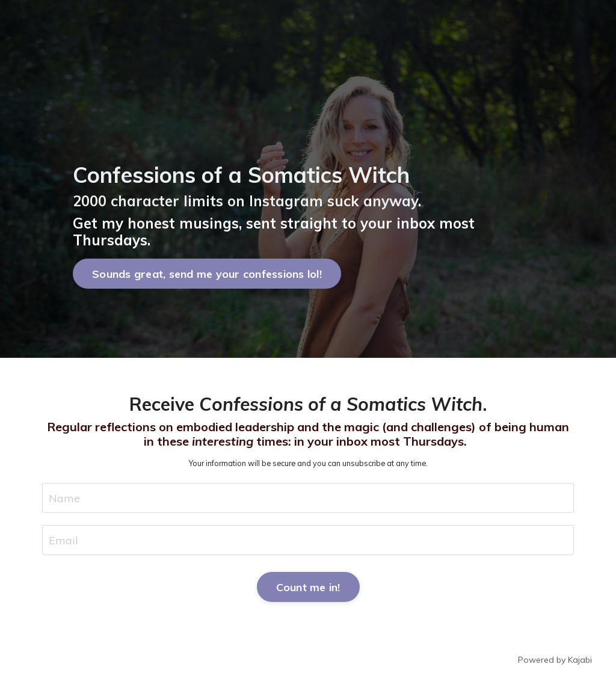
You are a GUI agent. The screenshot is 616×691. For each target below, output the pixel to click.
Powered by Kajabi (555, 660)
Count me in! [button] (308, 587)
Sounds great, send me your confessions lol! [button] (207, 274)
